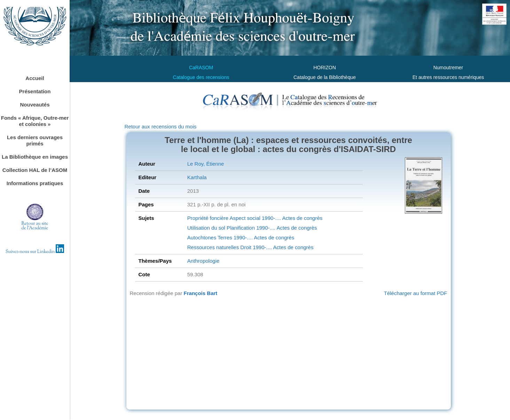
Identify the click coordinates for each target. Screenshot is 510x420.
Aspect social (244, 218)
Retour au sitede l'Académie (35, 226)
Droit (245, 247)
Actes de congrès (302, 218)
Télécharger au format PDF (416, 293)
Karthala (197, 177)
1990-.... (271, 218)
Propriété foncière (208, 218)
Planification (240, 228)
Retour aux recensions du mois (161, 126)
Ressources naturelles (213, 247)
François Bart (201, 293)
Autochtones (202, 237)
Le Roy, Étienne (206, 164)
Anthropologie (203, 261)
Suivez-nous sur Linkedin (35, 252)
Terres (224, 237)
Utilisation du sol (206, 228)
